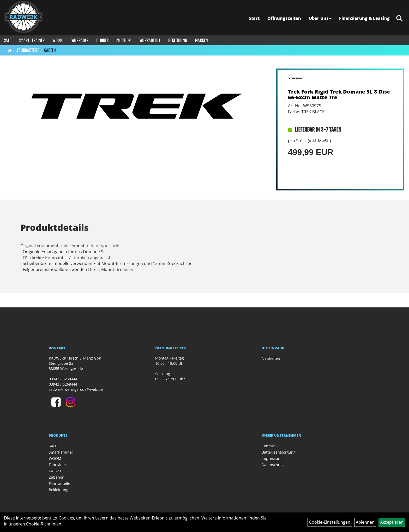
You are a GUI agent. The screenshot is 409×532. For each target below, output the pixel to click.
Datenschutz (273, 465)
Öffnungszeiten (284, 18)
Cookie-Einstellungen (330, 522)
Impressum (272, 458)
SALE (7, 40)
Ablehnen (365, 522)
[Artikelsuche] (399, 19)
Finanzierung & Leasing (364, 18)
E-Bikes (102, 40)
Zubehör (124, 40)
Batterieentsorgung (279, 452)
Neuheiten (271, 358)
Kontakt (268, 446)
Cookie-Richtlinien (44, 524)
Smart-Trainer (32, 40)
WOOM (58, 40)
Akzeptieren (392, 522)
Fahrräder (79, 40)
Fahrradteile (149, 40)
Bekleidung (178, 40)
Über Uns (320, 18)
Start (254, 18)
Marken (201, 40)
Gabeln (50, 50)
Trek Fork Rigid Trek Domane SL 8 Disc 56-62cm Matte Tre (339, 94)
